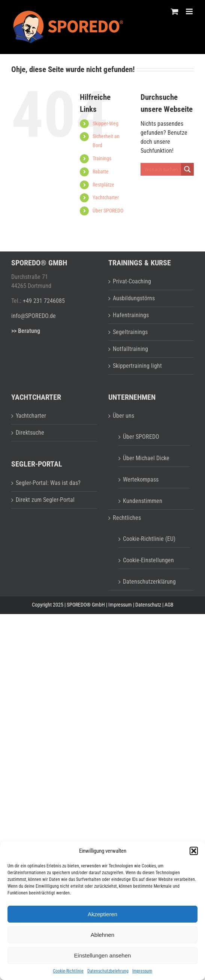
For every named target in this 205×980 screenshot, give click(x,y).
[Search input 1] (167, 169)
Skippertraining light (137, 366)
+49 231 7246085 (44, 301)
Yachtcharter (106, 197)
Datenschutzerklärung (149, 582)
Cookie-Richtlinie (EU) (149, 539)
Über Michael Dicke (146, 458)
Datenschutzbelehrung (108, 971)
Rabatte (101, 172)
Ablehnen (102, 935)
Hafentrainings (131, 315)
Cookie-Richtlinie (68, 971)
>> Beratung (26, 331)
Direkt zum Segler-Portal (45, 500)
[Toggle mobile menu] (190, 11)
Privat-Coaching (132, 281)
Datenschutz (148, 605)
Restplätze (103, 185)
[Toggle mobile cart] (175, 11)
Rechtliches (127, 518)
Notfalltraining (130, 349)
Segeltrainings (130, 332)
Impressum (142, 971)
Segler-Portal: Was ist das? (48, 483)
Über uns (123, 416)
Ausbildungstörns (134, 298)
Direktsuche (30, 433)
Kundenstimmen (143, 501)
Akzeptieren (102, 914)
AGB (169, 605)
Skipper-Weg (105, 123)
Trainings (102, 158)
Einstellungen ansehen (103, 955)
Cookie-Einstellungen (148, 560)
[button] (194, 851)
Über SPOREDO (108, 211)
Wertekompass (141, 479)
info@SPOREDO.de (34, 316)
